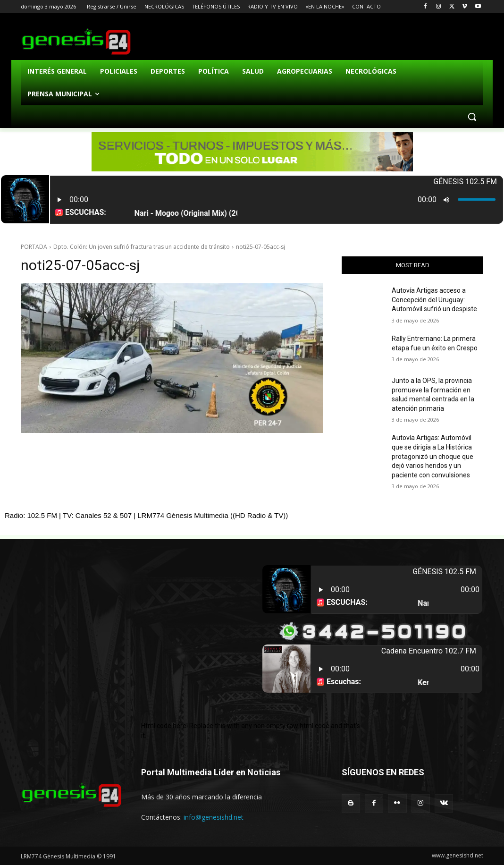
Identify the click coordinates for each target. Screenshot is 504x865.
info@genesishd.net (214, 817)
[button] (472, 117)
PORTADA (34, 247)
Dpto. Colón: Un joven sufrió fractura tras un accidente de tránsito (142, 247)
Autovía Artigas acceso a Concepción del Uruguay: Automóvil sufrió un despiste (434, 300)
